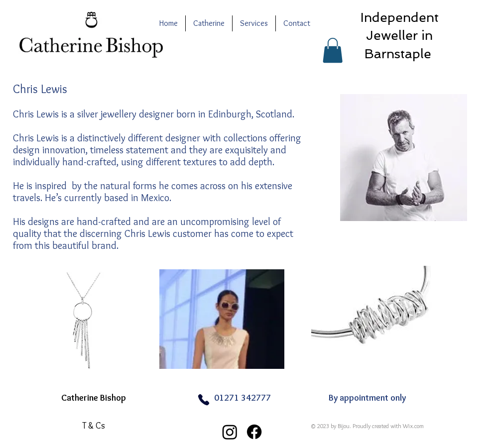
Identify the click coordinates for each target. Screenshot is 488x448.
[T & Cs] (94, 426)
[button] (333, 50)
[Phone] (203, 399)
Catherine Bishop (94, 398)
